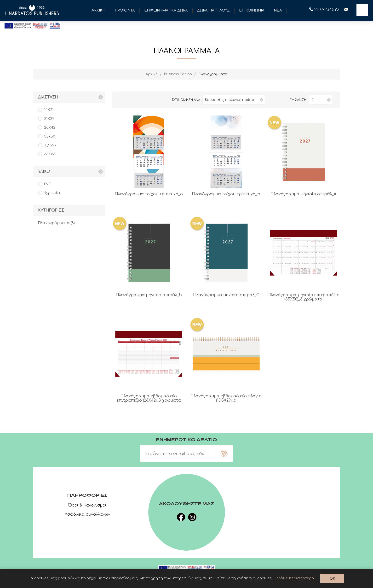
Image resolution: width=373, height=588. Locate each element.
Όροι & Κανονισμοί (87, 505)
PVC (48, 184)
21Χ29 (49, 119)
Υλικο (44, 172)
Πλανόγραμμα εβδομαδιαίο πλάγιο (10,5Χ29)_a (226, 398)
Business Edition (178, 74)
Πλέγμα (122, 100)
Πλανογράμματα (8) (56, 223)
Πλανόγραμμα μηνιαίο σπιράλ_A (303, 194)
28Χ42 (50, 128)
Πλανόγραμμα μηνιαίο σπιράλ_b (149, 295)
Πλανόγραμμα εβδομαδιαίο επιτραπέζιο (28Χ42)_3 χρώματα (149, 398)
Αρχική (152, 74)
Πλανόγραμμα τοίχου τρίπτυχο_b (226, 194)
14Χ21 (49, 110)
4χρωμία (52, 193)
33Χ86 (50, 154)
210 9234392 (324, 10)
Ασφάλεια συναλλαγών (87, 514)
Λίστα (130, 100)
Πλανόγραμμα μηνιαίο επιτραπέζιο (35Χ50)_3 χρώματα (304, 297)
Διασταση (48, 97)
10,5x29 (50, 145)
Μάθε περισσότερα (296, 578)
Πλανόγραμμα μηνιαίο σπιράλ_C (226, 295)
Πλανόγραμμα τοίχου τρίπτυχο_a (149, 194)
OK (332, 579)
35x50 (50, 136)
